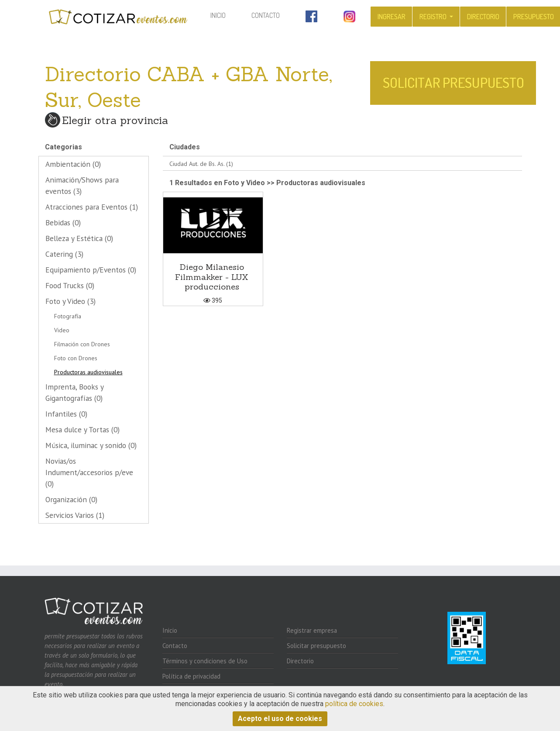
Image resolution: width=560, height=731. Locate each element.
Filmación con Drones (82, 344)
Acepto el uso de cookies (280, 719)
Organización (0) (71, 499)
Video (62, 330)
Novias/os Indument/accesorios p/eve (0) (89, 472)
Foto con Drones (76, 358)
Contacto (266, 15)
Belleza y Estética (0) (79, 238)
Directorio (483, 17)
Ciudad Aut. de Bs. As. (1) (201, 164)
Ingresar (392, 17)
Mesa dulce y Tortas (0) (82, 429)
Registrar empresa (312, 630)
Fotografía (68, 316)
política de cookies (354, 704)
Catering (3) (64, 254)
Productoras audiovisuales (88, 372)
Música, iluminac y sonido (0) (91, 445)
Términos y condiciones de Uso (205, 661)
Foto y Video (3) (70, 301)
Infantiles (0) (66, 414)
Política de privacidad (191, 676)
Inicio (224, 15)
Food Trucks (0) (70, 285)
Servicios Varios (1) (75, 515)
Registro (434, 17)
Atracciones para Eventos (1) (92, 207)
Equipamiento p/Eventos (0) (91, 270)
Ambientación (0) (73, 164)
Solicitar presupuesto (316, 646)
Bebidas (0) (63, 222)
